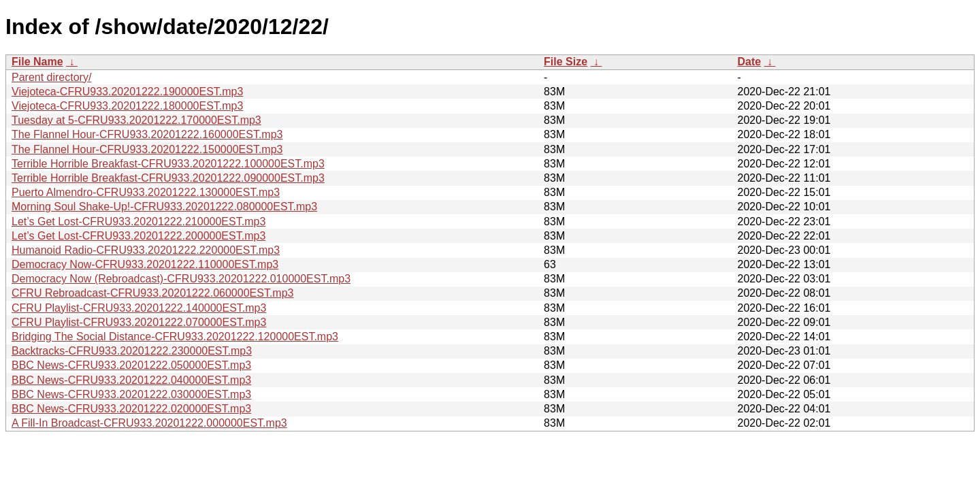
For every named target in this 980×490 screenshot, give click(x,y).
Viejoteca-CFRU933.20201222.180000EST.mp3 (127, 106)
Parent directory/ (51, 77)
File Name (37, 62)
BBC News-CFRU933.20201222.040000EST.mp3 (131, 380)
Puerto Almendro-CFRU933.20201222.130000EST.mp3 (146, 192)
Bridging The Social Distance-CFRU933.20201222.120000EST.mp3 (175, 337)
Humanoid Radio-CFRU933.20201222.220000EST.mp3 (146, 250)
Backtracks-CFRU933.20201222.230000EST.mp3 (132, 351)
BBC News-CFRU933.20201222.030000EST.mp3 (131, 394)
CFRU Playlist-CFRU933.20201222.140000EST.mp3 (139, 308)
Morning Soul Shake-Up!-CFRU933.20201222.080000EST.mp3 (164, 207)
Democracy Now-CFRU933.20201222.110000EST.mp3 (145, 264)
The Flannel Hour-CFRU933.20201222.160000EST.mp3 (147, 134)
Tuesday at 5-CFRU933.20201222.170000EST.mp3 (136, 120)
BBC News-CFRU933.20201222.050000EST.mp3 (131, 365)
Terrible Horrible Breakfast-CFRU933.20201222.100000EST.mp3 (168, 164)
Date (749, 62)
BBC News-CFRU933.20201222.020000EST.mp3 (131, 409)
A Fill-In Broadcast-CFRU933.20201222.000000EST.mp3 (149, 423)
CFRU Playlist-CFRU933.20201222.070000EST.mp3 (139, 322)
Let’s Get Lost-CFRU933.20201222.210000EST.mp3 (138, 222)
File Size (566, 62)
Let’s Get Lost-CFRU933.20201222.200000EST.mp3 (138, 236)
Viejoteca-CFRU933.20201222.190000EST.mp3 (127, 92)
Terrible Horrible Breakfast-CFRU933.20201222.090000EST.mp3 (168, 178)
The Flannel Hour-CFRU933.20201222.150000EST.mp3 (147, 149)
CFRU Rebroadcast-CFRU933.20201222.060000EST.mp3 (152, 293)
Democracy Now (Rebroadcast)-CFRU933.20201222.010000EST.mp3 (181, 279)
